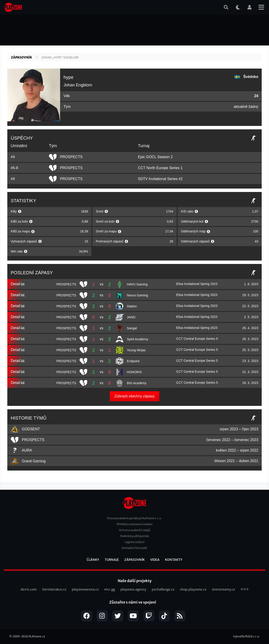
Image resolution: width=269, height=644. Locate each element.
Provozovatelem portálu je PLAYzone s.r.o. (134, 518)
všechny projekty (245, 590)
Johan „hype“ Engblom (60, 57)
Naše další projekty (135, 581)
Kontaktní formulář (134, 548)
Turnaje (112, 560)
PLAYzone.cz (37, 636)
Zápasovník (21, 57)
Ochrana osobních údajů (134, 530)
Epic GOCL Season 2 (155, 157)
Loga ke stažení (134, 542)
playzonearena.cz (85, 589)
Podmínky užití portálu (135, 536)
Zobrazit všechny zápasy (134, 396)
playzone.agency (133, 589)
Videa (155, 560)
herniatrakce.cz (54, 589)
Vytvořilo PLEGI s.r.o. (246, 636)
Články (93, 560)
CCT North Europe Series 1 (160, 168)
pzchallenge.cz (163, 589)
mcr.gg (110, 589)
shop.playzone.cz (193, 589)
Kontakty (174, 560)
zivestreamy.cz (223, 589)
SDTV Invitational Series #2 (160, 179)
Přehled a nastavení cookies (135, 524)
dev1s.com (29, 589)
